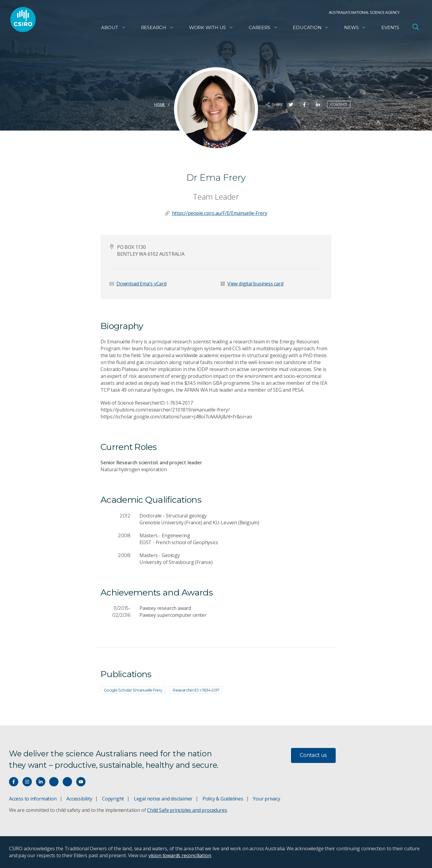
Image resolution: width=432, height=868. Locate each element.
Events (390, 29)
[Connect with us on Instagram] (27, 782)
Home (160, 104)
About (113, 29)
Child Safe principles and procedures (187, 810)
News (355, 29)
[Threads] (67, 782)
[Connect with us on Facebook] (14, 782)
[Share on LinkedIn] (318, 105)
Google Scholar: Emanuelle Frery (133, 690)
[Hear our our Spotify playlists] (54, 782)
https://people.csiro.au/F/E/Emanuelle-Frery (220, 213)
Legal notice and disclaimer (163, 799)
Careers (263, 29)
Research (157, 29)
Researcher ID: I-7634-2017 (196, 690)
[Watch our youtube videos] (81, 782)
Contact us (313, 755)
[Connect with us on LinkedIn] (41, 782)
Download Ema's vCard (141, 284)
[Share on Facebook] (304, 105)
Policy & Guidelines (223, 799)
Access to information (33, 799)
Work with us (211, 29)
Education (311, 29)
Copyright (113, 799)
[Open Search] (415, 28)
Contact (339, 104)
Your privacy (266, 799)
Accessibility (79, 799)
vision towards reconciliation (180, 855)
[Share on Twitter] (291, 105)
